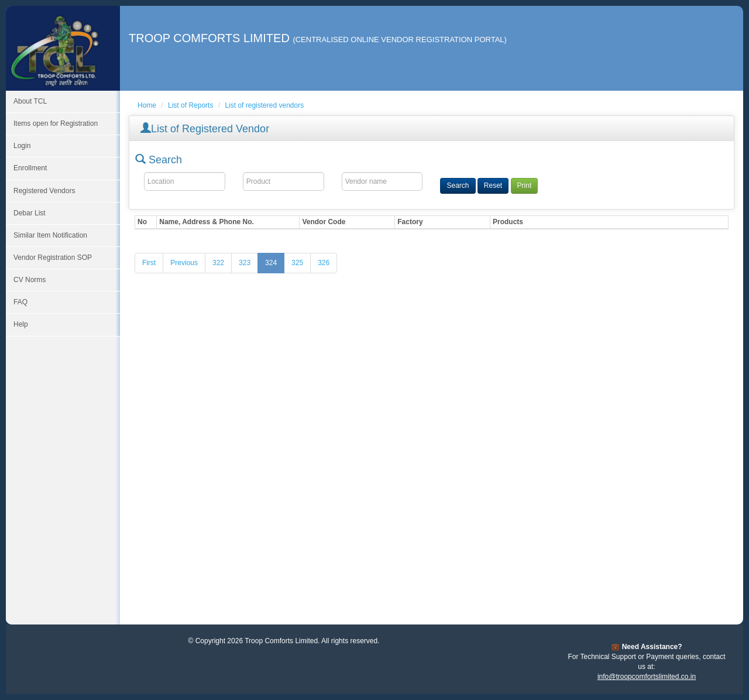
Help (21, 324)
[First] (149, 263)
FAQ (20, 302)
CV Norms (30, 280)
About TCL (30, 101)
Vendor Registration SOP (53, 258)
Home (147, 105)
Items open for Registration (56, 123)
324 (271, 263)
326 (324, 263)
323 (245, 263)
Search (458, 186)
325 (297, 263)
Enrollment (30, 168)
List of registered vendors (264, 105)
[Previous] (184, 263)
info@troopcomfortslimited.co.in (647, 677)
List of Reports (190, 105)
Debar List (30, 213)
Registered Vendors (44, 191)
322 (218, 263)
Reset (493, 186)
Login (22, 146)
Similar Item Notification (50, 235)
